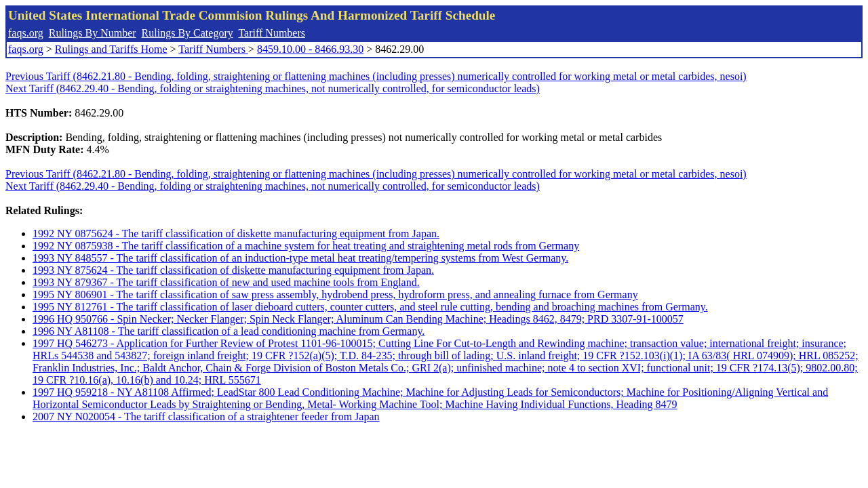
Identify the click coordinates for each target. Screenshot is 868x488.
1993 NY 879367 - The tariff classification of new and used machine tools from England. (226, 282)
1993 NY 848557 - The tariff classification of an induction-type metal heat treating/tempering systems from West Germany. (300, 258)
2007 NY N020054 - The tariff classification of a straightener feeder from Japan (206, 416)
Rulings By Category (188, 33)
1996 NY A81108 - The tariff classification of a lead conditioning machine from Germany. (229, 331)
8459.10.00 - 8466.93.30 (310, 49)
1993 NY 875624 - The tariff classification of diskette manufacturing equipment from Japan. (233, 270)
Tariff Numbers (272, 33)
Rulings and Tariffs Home (111, 49)
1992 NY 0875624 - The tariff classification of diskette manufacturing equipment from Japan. (236, 233)
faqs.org (26, 33)
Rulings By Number (93, 33)
